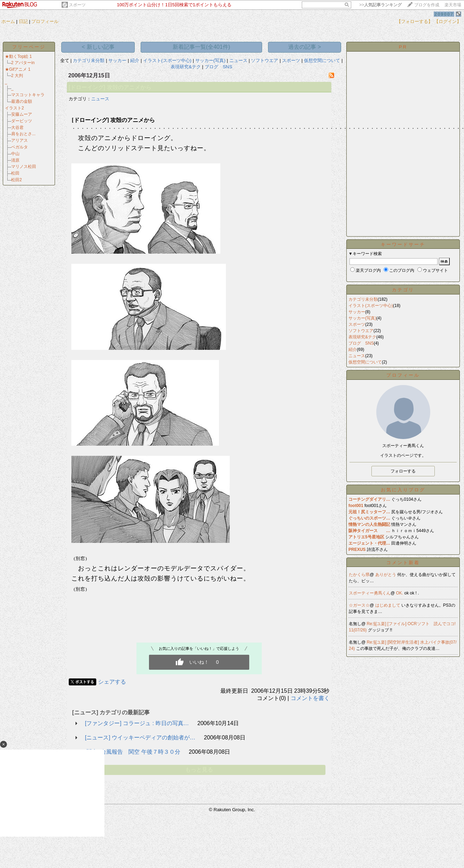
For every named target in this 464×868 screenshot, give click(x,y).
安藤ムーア (22, 114)
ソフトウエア (265, 60)
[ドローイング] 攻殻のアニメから (110, 87)
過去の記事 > (305, 47)
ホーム (8, 21)
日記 (23, 21)
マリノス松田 (24, 167)
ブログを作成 (427, 5)
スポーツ (77, 5)
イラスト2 (14, 108)
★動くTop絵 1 (18, 56)
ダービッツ (22, 121)
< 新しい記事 (98, 47)
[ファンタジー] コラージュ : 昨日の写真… (137, 723)
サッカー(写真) (210, 60)
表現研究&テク (186, 67)
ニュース (238, 60)
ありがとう (386, 575)
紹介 (135, 60)
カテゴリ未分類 (89, 60)
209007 (444, 14)
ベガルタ (19, 147)
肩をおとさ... (23, 134)
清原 (15, 160)
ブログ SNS (218, 67)
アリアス (19, 140)
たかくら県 (359, 575)
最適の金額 (22, 101)
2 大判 (17, 76)
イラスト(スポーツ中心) (167, 60)
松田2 (17, 180)
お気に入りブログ (403, 490)
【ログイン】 (448, 21)
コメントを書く (310, 698)
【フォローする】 (415, 21)
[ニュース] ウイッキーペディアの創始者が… (140, 738)
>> (380, 5)
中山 (15, 154)
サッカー (117, 60)
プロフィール (45, 21)
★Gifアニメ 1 (18, 69)
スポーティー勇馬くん (370, 593)
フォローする (403, 471)
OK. (400, 593)
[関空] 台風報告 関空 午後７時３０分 (133, 752)
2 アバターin (23, 63)
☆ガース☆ (359, 605)
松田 (15, 173)
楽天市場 (453, 5)
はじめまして (388, 605)
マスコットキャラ (28, 95)
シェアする (112, 682)
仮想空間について (322, 60)
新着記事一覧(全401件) (201, 47)
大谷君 (17, 128)
